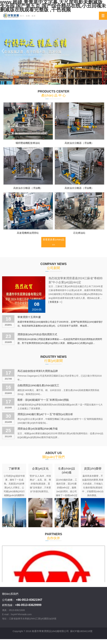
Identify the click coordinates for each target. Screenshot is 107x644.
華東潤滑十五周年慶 (29, 317)
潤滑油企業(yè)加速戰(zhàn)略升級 (38, 429)
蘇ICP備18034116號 (81, 631)
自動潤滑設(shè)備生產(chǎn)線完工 (38, 385)
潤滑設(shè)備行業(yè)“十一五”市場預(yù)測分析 (45, 414)
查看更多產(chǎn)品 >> (53, 242)
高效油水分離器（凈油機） (79, 143)
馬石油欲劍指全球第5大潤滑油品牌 (38, 371)
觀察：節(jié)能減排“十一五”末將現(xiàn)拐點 (43, 400)
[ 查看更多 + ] (55, 302)
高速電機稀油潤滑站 (28, 233)
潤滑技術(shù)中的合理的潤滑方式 (37, 334)
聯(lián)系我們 (10, 594)
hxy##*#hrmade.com (21, 614)
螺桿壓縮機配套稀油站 (28, 143)
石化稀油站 (79, 233)
